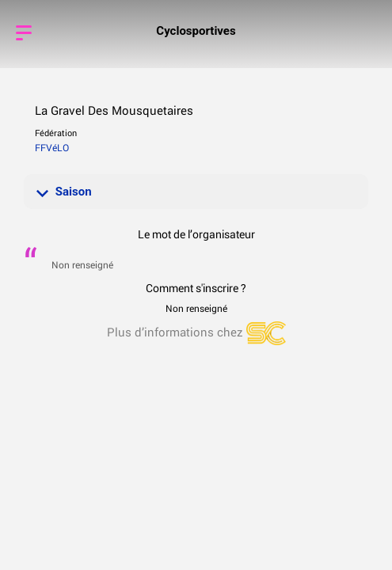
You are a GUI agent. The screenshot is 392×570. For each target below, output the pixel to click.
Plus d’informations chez (196, 332)
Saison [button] (64, 192)
